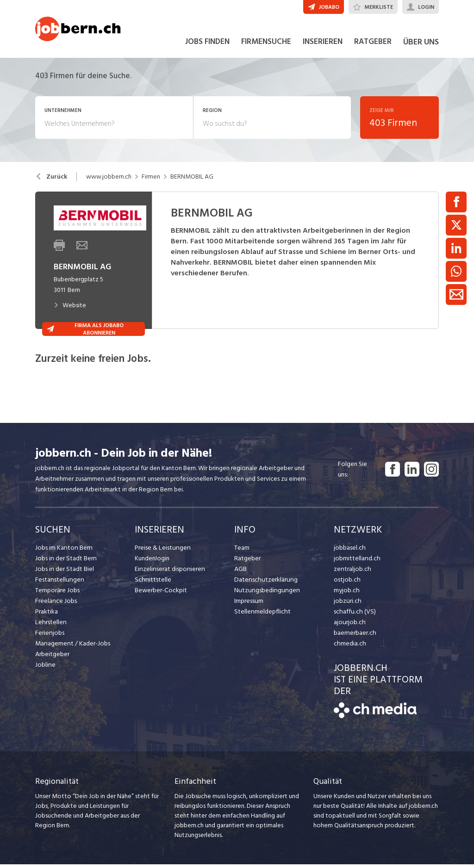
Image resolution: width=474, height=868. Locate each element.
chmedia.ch (349, 647)
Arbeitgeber (52, 658)
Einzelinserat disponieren (169, 573)
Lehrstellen (50, 626)
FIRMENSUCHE (266, 45)
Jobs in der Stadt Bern (65, 562)
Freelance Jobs (56, 604)
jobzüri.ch (347, 604)
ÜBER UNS (421, 46)
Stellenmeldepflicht (262, 615)
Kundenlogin (152, 562)
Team (242, 551)
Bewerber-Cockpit (161, 594)
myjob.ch (346, 594)
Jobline (45, 668)
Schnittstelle (152, 583)
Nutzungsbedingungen (265, 594)
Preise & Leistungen (162, 551)
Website (70, 309)
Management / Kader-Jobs (72, 647)
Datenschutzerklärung (265, 583)
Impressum (249, 604)
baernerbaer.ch (354, 636)
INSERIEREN (323, 45)
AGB (240, 573)
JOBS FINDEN (207, 45)
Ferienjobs (50, 636)
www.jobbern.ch (109, 180)
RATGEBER (373, 45)
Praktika (47, 615)
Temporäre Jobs (57, 594)
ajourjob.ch (349, 626)
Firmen (151, 180)
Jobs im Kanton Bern (63, 551)
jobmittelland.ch (356, 562)
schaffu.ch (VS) (354, 615)
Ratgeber (247, 562)
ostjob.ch (347, 583)
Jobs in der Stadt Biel (64, 573)
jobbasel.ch (349, 551)
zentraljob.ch (352, 573)
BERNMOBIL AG (192, 180)
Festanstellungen (59, 583)
